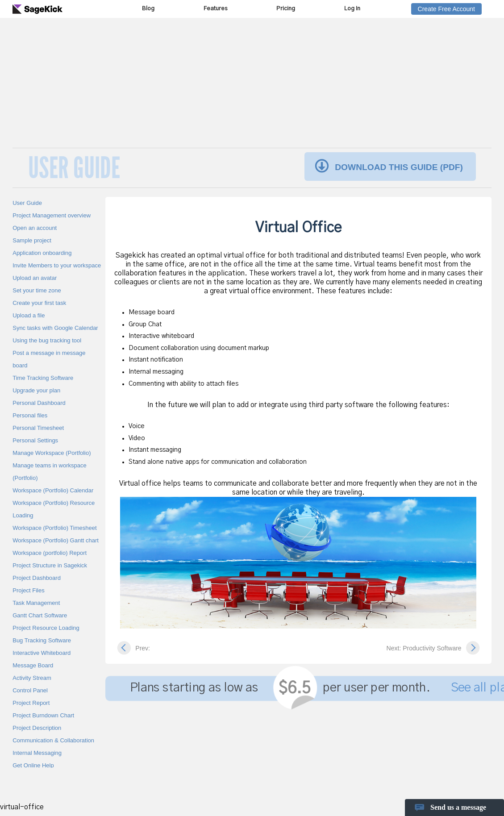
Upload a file (29, 315)
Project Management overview (52, 215)
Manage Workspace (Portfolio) (52, 453)
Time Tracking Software (43, 378)
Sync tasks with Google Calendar (55, 328)
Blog (148, 9)
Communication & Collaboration (53, 740)
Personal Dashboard (39, 403)
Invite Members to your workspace (57, 265)
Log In (352, 9)
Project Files (29, 590)
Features (215, 9)
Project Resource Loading (46, 628)
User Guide (27, 203)
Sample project (32, 240)
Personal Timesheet (38, 428)
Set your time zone (37, 290)
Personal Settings (35, 440)
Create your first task (39, 303)
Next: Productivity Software (424, 648)
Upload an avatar (35, 278)
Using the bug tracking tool (47, 340)
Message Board (33, 665)
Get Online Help (33, 765)
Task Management (36, 603)
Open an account (35, 228)
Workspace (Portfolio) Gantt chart (56, 540)
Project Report (31, 703)
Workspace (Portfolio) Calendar (53, 490)
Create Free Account (446, 9)
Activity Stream (32, 678)
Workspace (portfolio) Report (50, 553)
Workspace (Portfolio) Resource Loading (54, 509)
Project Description (37, 728)
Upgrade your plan (36, 390)
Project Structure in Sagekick (50, 565)
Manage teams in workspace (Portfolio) (49, 472)
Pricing (286, 9)
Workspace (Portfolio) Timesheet (54, 528)
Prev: (143, 648)
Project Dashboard (37, 578)
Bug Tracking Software (42, 640)
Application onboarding (42, 253)
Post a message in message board (49, 359)
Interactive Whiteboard (42, 653)
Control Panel (30, 690)
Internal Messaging (37, 753)
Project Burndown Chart (43, 715)
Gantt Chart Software (40, 615)
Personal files (30, 415)
